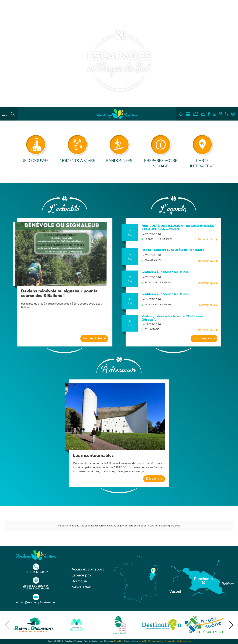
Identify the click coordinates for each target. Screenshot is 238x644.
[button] (231, 625)
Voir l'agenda (203, 338)
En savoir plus (206, 240)
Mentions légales (156, 641)
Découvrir (153, 479)
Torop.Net (118, 641)
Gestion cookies (184, 641)
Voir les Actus (93, 338)
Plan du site (170, 641)
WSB (144, 641)
